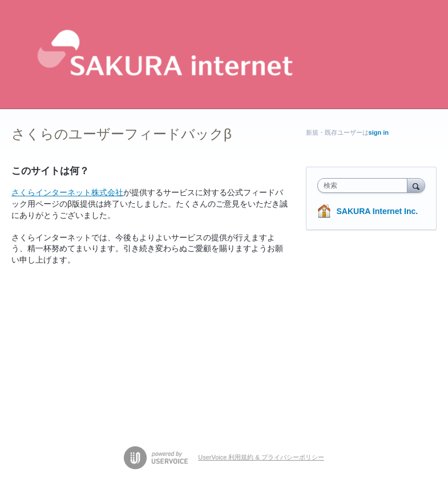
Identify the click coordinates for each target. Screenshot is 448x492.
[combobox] (365, 185)
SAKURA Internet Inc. (378, 211)
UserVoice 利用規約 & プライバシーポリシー (261, 457)
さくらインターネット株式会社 (67, 192)
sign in (379, 132)
